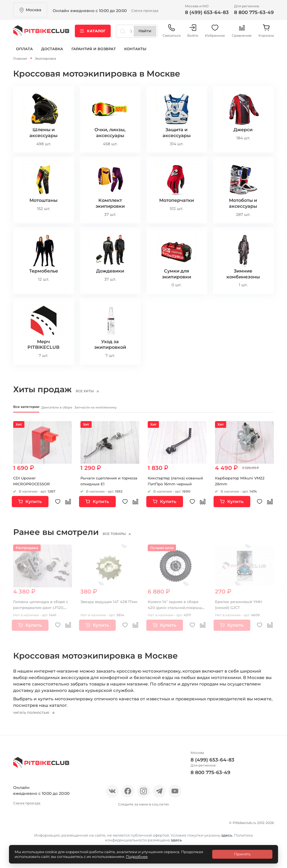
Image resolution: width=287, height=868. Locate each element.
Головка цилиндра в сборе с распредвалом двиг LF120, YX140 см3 (42, 611)
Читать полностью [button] (34, 721)
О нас (19, 830)
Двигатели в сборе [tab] (79, 410)
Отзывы (41, 830)
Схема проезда (145, 11)
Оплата (24, 53)
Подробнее (137, 857)
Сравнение (242, 34)
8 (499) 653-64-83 (207, 12)
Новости (66, 830)
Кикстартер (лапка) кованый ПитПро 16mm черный (173, 487)
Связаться (172, 34)
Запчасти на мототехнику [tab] (138, 410)
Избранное (215, 34)
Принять (242, 854)
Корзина (266, 34)
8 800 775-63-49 (254, 12)
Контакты (135, 53)
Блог (87, 830)
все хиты (91, 393)
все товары (120, 537)
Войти (193, 34)
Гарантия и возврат (94, 53)
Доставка (52, 53)
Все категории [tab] (31, 409)
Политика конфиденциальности (102, 840)
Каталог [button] (93, 33)
